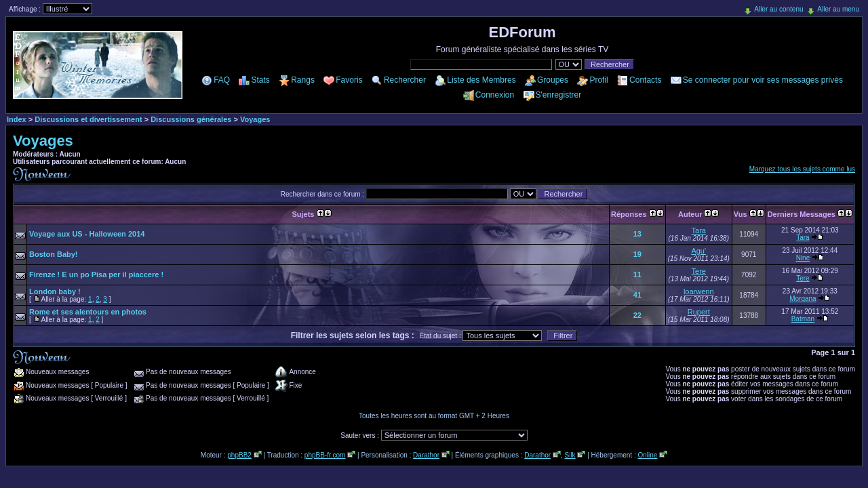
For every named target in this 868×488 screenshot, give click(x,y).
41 (637, 295)
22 (637, 315)
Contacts (645, 80)
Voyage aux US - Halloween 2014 (87, 234)
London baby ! (55, 291)
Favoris (349, 80)
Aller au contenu (778, 9)
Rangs (303, 80)
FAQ (222, 80)
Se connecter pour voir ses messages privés (763, 80)
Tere (699, 271)
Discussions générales (191, 119)
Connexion (495, 95)
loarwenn (699, 291)
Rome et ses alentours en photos (88, 312)
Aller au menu (838, 9)
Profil (598, 80)
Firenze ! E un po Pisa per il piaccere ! (96, 274)
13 (637, 234)
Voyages (255, 119)
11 (637, 274)
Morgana (803, 299)
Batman (803, 319)
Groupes (553, 80)
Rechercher (405, 80)
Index (17, 119)
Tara (699, 230)
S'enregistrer (559, 95)
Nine (803, 258)
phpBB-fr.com (325, 455)
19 (637, 254)
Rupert (699, 312)
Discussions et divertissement (88, 119)
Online (647, 455)
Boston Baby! (54, 254)
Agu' (698, 251)
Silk (570, 455)
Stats (260, 80)
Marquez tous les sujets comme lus (802, 169)
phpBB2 (239, 455)
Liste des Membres (481, 80)
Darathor (426, 455)
